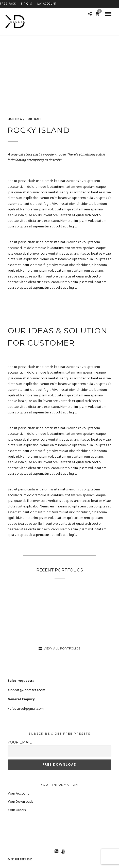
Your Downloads (20, 802)
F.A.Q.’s (27, 4)
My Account (47, 4)
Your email (20, 742)
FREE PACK (8, 4)
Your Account (18, 794)
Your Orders (17, 810)
